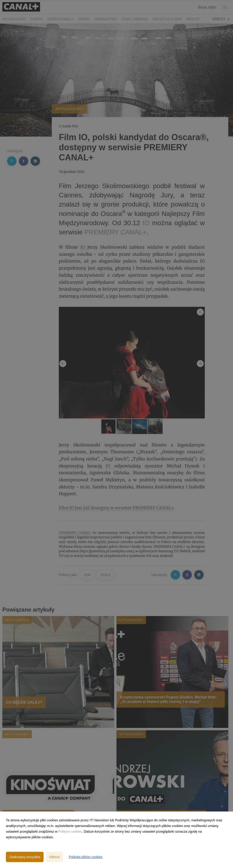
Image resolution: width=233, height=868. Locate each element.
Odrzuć (54, 857)
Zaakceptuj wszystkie (25, 857)
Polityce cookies (70, 831)
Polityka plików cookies (86, 857)
